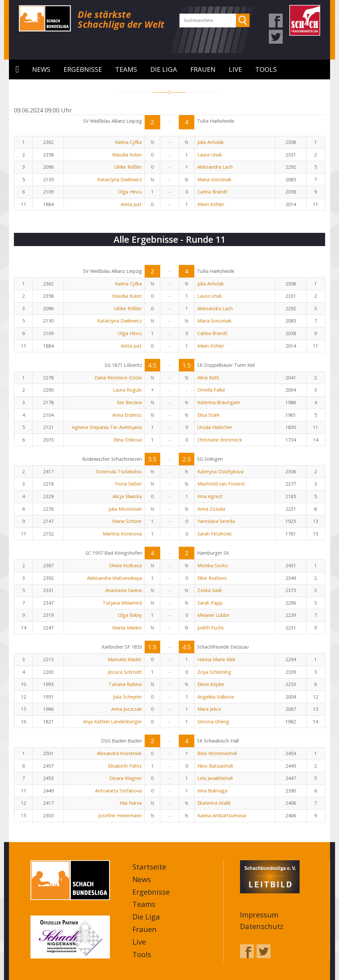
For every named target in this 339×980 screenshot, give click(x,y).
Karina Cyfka (128, 142)
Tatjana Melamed (122, 603)
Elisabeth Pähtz (125, 766)
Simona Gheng (213, 722)
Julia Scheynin (127, 697)
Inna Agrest (210, 496)
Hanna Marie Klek (216, 659)
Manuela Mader (125, 659)
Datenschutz (262, 926)
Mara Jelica (209, 709)
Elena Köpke (211, 684)
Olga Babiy (130, 615)
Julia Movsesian (125, 509)
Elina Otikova (128, 440)
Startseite (17, 69)
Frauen (203, 69)
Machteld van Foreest (221, 484)
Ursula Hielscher (215, 427)
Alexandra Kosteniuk (119, 753)
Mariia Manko (127, 628)
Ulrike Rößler (128, 167)
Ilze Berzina (129, 402)
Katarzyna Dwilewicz (120, 179)
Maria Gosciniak (214, 179)
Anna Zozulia (211, 509)
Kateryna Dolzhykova (220, 471)
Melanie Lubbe (213, 615)
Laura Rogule (127, 390)
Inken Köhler (211, 204)
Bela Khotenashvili (217, 753)
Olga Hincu (130, 192)
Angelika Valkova (216, 697)
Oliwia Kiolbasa (125, 565)
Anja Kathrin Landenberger (112, 722)
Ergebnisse (83, 69)
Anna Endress (127, 415)
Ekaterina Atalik (214, 803)
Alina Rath (208, 378)
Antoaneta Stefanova (118, 791)
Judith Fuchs (211, 628)
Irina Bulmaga (212, 791)
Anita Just (131, 204)
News (41, 69)
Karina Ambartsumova (222, 815)
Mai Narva (131, 803)
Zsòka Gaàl (209, 590)
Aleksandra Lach (215, 167)
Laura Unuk (210, 155)
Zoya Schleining (214, 672)
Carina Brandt (212, 192)
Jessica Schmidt (125, 672)
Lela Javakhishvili (215, 778)
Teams (126, 69)
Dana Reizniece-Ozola (118, 378)
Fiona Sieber (128, 484)
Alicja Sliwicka (127, 496)
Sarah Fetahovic (215, 534)
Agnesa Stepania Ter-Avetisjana (107, 427)
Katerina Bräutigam (219, 402)
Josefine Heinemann (120, 815)
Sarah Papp (210, 603)
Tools (266, 69)
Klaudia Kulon (127, 155)
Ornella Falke (211, 390)
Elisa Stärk (208, 415)
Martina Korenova (122, 534)
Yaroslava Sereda (216, 521)
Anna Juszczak (126, 709)
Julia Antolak (211, 142)
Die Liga (164, 69)
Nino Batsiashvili (215, 766)
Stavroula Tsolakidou (119, 471)
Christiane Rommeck (220, 440)
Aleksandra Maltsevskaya (114, 578)
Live (235, 69)
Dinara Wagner (125, 778)
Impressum (259, 915)
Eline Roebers (212, 578)
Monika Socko (213, 565)
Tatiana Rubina (125, 684)
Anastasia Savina (123, 590)
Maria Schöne (127, 521)
